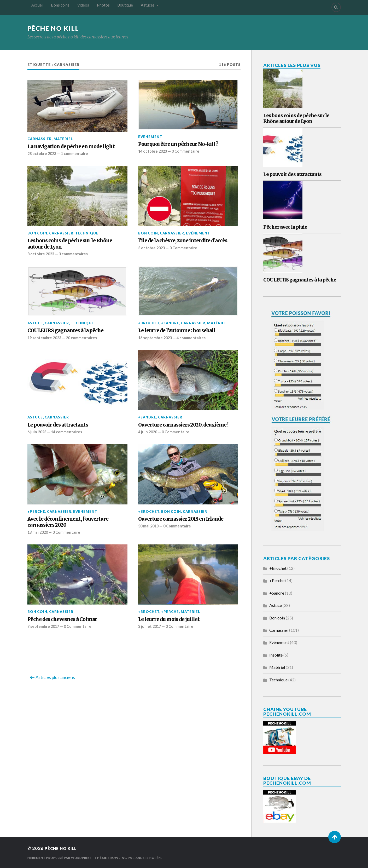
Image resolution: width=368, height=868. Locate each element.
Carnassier (40, 139)
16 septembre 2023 (156, 337)
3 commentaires (76, 254)
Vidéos (83, 7)
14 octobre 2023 (153, 151)
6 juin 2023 (37, 432)
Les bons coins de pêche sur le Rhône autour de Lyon (70, 244)
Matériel (63, 139)
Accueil (37, 7)
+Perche (36, 511)
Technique (87, 233)
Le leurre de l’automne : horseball (177, 330)
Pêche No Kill (56, 28)
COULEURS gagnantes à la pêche (65, 330)
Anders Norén (156, 858)
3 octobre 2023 (152, 248)
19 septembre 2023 (46, 337)
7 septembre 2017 (44, 626)
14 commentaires (69, 432)
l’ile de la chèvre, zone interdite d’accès (183, 241)
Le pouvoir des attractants (58, 425)
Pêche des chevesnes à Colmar (62, 619)
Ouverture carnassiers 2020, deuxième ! (183, 425)
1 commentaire (77, 153)
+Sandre (170, 323)
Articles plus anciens (55, 677)
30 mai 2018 (150, 526)
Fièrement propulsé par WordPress (63, 858)
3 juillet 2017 (150, 626)
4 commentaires (194, 337)
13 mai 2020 (39, 532)
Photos (103, 7)
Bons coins (60, 7)
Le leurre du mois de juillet (169, 619)
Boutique (125, 7)
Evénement (150, 137)
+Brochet (149, 323)
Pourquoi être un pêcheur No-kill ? (178, 144)
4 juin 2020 (148, 432)
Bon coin (37, 233)
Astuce (35, 323)
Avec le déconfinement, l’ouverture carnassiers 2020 (68, 522)
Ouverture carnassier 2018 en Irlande (181, 519)
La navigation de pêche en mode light (71, 146)
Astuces (148, 7)
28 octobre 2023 (43, 153)
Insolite (276, 655)
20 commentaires (85, 337)
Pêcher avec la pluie (285, 227)
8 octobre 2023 (42, 254)
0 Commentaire (188, 151)
